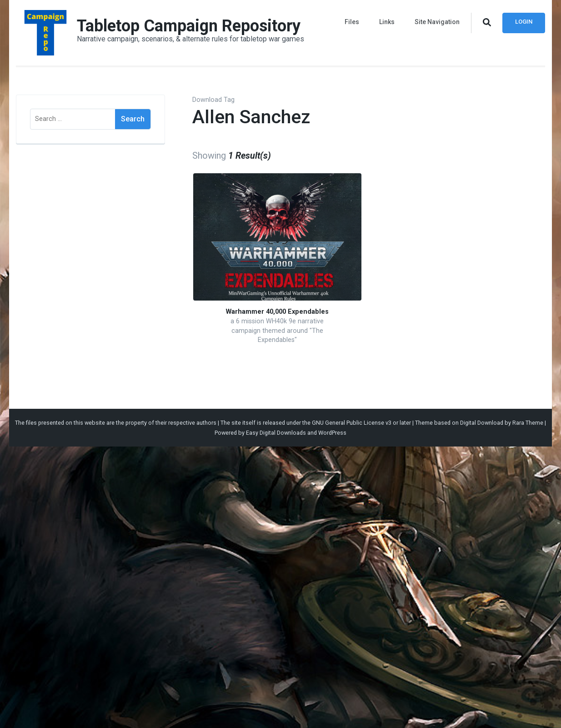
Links (387, 22)
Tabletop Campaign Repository (189, 26)
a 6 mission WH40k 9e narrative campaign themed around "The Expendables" (277, 331)
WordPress (332, 433)
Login (524, 22)
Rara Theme (528, 423)
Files (352, 22)
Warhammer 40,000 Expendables (277, 312)
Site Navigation (437, 22)
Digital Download (482, 423)
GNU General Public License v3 (352, 423)
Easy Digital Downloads (276, 433)
